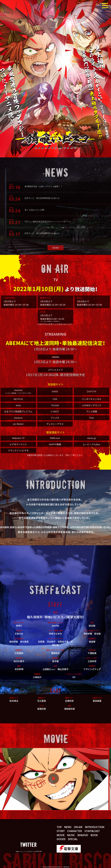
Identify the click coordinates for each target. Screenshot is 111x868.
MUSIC (71, 835)
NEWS (68, 827)
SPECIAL (73, 839)
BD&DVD (83, 835)
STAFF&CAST (92, 831)
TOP (59, 827)
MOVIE (61, 835)
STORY (61, 831)
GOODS (61, 839)
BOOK (94, 835)
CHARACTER (75, 831)
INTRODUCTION (95, 827)
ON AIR (78, 827)
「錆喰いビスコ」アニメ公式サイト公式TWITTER (28, 852)
